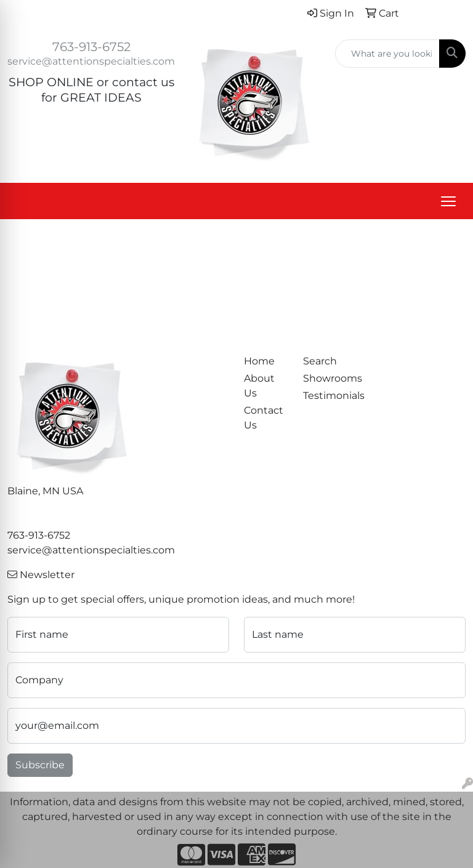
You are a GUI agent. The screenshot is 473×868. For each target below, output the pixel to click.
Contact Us (264, 418)
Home (259, 361)
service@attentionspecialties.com (91, 61)
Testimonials (325, 396)
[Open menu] (448, 201)
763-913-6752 (91, 47)
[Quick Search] (387, 54)
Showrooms (325, 378)
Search (320, 361)
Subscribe (40, 765)
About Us (259, 386)
